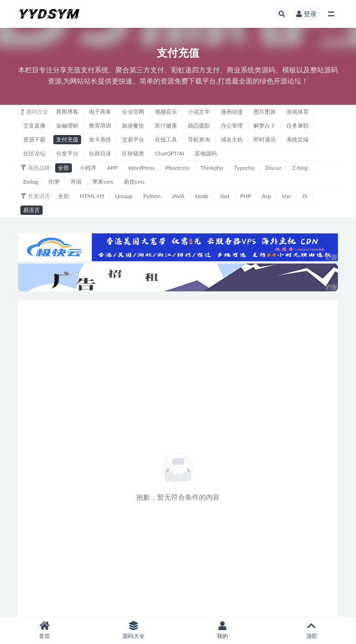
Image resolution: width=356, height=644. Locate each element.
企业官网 (133, 112)
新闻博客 (67, 112)
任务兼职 (298, 126)
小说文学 (199, 112)
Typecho (245, 168)
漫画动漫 (232, 112)
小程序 (88, 168)
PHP (246, 196)
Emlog (31, 182)
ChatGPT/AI (169, 153)
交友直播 (34, 126)
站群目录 (100, 153)
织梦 (54, 182)
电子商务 (100, 112)
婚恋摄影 (199, 126)
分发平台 (67, 153)
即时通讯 (265, 139)
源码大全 (133, 630)
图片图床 (265, 112)
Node (202, 196)
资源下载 (34, 139)
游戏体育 (298, 112)
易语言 (32, 210)
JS (305, 196)
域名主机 (232, 139)
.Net (224, 196)
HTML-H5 (92, 196)
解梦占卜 (265, 126)
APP (112, 168)
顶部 (311, 630)
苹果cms (103, 182)
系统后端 (298, 139)
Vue (287, 196)
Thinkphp (212, 168)
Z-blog (300, 168)
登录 (306, 14)
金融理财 (67, 126)
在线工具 (166, 139)
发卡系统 (100, 139)
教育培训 (100, 126)
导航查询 (199, 139)
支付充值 (67, 139)
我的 (222, 630)
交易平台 (133, 139)
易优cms (134, 182)
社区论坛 (34, 153)
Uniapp (124, 196)
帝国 (76, 182)
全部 (64, 168)
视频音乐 (166, 112)
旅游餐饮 (133, 126)
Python (152, 196)
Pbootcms (178, 168)
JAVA (178, 196)
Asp (267, 196)
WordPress (142, 168)
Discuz (273, 168)
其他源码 (206, 153)
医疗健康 (166, 126)
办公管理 (232, 126)
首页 (44, 630)
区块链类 (133, 153)
